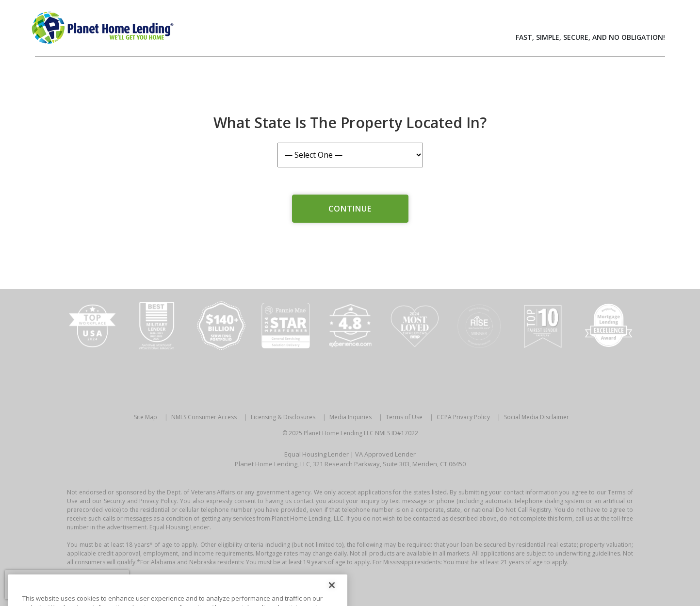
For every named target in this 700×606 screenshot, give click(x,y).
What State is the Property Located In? (350, 123)
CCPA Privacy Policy (463, 417)
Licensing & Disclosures (283, 417)
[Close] (332, 593)
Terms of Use (404, 417)
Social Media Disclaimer (537, 417)
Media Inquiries (350, 417)
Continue (350, 209)
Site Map (146, 417)
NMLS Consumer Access (204, 417)
